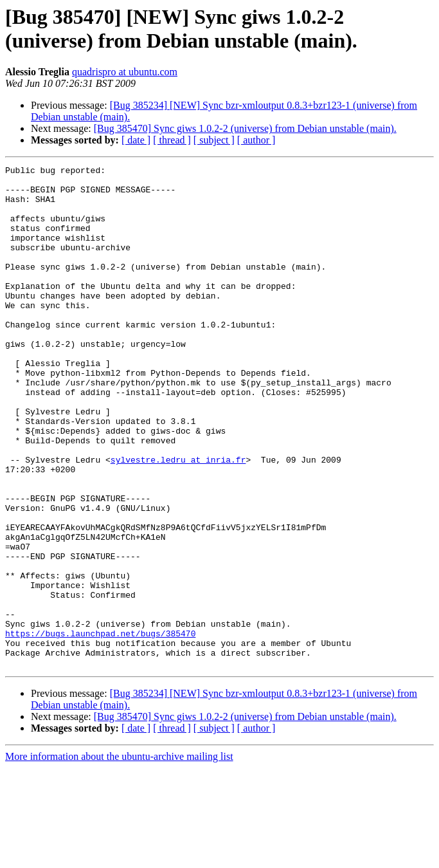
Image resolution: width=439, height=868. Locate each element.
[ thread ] (172, 140)
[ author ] (256, 140)
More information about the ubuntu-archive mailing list (119, 857)
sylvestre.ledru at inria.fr (178, 519)
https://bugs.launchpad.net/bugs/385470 (100, 728)
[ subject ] (214, 140)
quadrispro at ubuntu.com (125, 72)
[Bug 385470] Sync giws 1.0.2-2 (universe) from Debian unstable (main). (245, 128)
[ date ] (136, 140)
